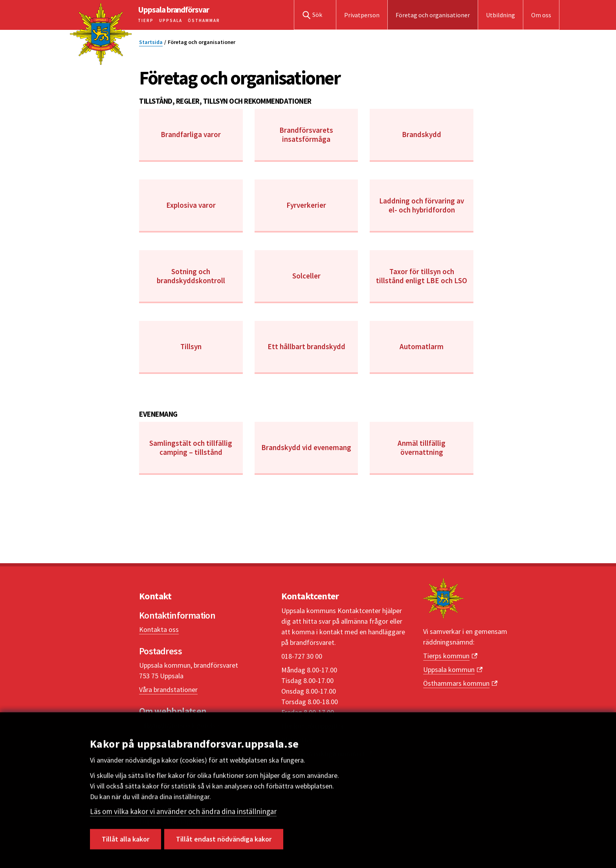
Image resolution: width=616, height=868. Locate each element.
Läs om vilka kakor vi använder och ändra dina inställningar (183, 815)
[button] (315, 15)
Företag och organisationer (433, 15)
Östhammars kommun (456, 683)
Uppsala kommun (449, 669)
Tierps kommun (446, 656)
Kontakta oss (159, 629)
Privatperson (362, 15)
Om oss (541, 15)
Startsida (151, 42)
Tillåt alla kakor (126, 843)
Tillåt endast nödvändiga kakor (224, 843)
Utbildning (500, 15)
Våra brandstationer (168, 689)
